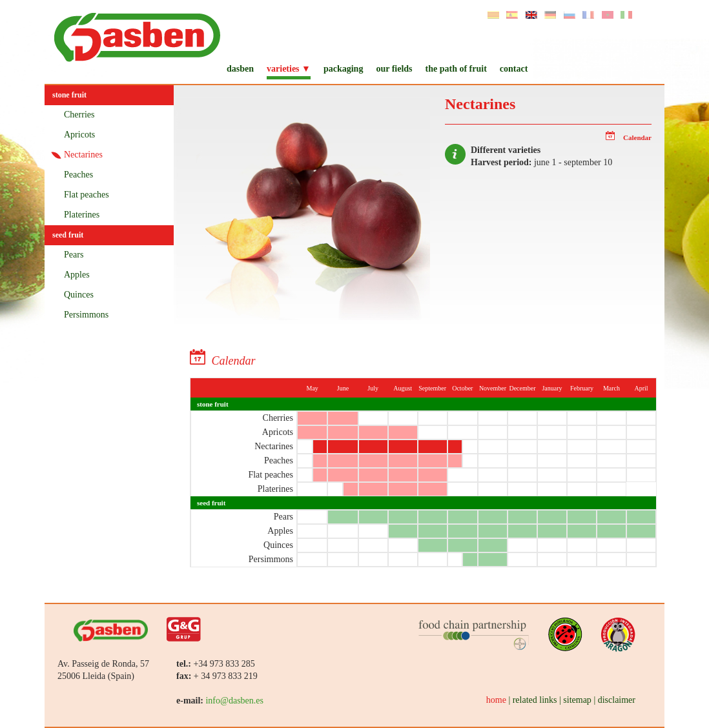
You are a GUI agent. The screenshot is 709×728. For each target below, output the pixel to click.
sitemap (577, 700)
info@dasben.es (234, 701)
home (496, 700)
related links (535, 700)
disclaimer (617, 700)
